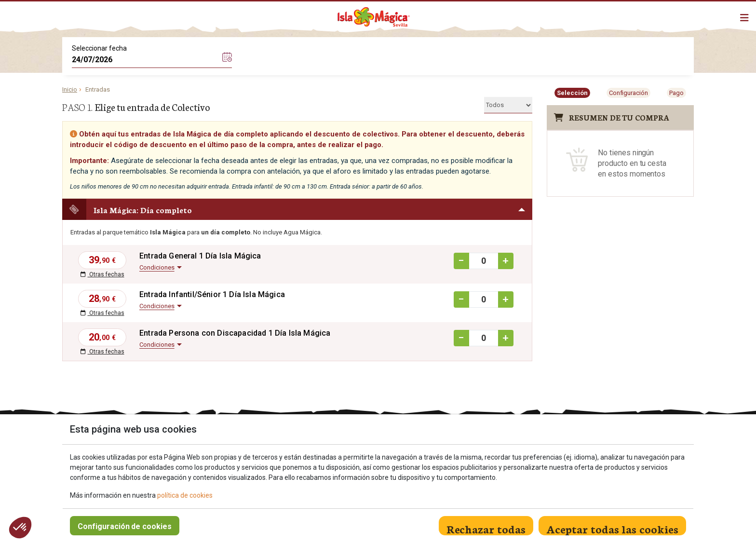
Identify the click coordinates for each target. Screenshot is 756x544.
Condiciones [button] (157, 267)
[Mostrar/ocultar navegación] (744, 18)
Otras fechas (102, 274)
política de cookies (185, 495)
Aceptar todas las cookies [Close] (612, 528)
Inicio (70, 89)
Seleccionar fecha (99, 48)
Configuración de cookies (125, 526)
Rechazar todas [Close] (486, 528)
